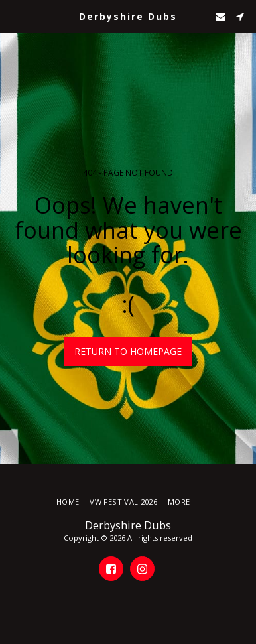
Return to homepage (128, 351)
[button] (15, 16)
